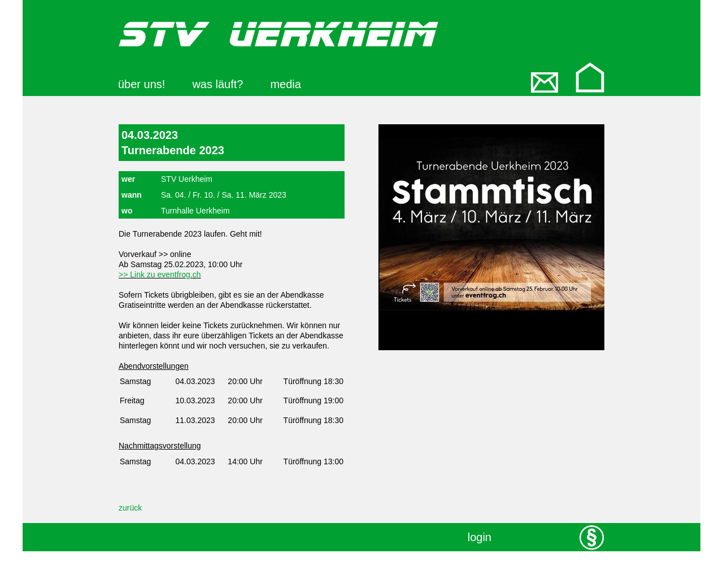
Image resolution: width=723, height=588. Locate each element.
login (480, 537)
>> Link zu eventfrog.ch (160, 275)
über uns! (141, 84)
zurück (130, 508)
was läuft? (217, 84)
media (285, 84)
